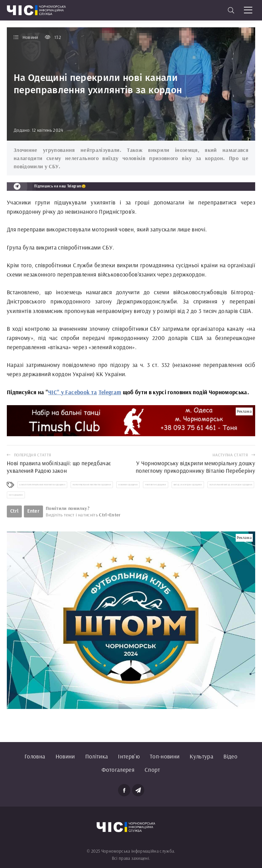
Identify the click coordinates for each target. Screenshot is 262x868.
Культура (201, 756)
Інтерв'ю (129, 756)
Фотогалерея (118, 770)
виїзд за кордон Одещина (188, 485)
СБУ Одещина (16, 495)
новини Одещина (128, 485)
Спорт (152, 770)
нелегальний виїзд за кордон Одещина (231, 485)
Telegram (110, 392)
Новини (65, 756)
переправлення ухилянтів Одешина (92, 485)
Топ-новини (165, 756)
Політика (97, 756)
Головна (35, 756)
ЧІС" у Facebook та (72, 392)
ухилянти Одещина (155, 485)
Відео (230, 756)
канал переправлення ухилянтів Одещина (42, 485)
